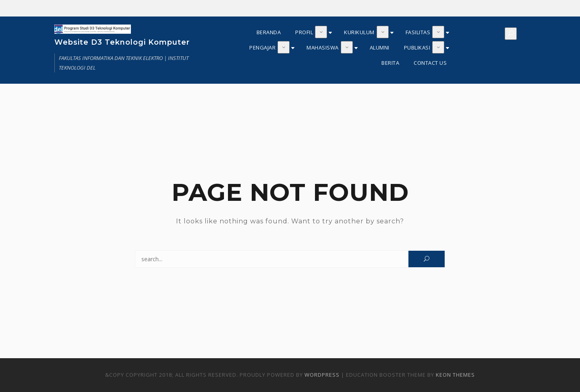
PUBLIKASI (417, 47)
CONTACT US (430, 63)
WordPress (322, 375)
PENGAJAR (262, 47)
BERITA (390, 63)
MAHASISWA (323, 47)
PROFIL (304, 32)
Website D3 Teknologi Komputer (122, 42)
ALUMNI (380, 47)
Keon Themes (455, 375)
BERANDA (269, 32)
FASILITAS (418, 32)
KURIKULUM (359, 32)
